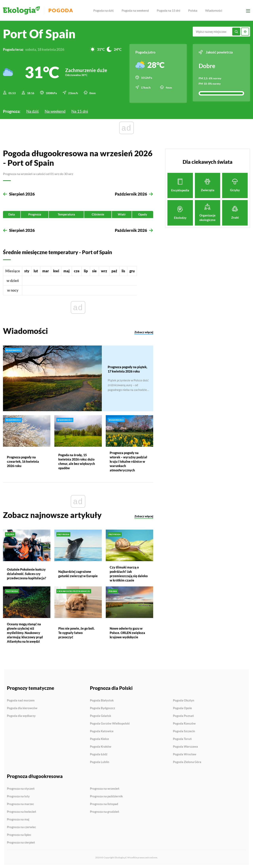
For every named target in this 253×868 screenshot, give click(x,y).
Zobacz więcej (144, 332)
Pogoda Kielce (99, 738)
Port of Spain (39, 34)
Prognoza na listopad (104, 803)
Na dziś (33, 110)
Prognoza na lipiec (19, 834)
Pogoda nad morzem (21, 700)
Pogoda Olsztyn (184, 700)
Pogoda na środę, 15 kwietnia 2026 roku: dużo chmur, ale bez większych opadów (77, 461)
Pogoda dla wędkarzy (21, 715)
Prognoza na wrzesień (105, 788)
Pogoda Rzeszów (184, 723)
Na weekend (55, 110)
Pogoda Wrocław (185, 754)
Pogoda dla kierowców (22, 707)
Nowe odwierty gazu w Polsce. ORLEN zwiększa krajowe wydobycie (127, 632)
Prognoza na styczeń (21, 788)
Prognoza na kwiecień (22, 811)
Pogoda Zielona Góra (187, 761)
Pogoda (64, 10)
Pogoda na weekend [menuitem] (137, 10)
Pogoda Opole (182, 707)
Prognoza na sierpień (21, 842)
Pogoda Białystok (102, 700)
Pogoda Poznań (183, 715)
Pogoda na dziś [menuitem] (105, 10)
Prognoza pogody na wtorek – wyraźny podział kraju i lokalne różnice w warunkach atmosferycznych (128, 461)
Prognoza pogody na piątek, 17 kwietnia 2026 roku (127, 368)
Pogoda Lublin (100, 761)
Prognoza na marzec (20, 803)
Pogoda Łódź (99, 754)
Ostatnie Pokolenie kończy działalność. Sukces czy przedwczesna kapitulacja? (26, 573)
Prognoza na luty (18, 796)
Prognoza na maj (18, 819)
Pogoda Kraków (101, 746)
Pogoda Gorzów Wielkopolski (110, 723)
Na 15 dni (80, 110)
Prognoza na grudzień (105, 811)
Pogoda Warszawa (185, 746)
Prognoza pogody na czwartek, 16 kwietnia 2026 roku (23, 461)
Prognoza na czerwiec (21, 826)
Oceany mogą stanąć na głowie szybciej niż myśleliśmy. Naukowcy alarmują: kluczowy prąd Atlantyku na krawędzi (25, 632)
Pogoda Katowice (102, 730)
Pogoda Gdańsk (101, 715)
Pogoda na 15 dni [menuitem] (170, 10)
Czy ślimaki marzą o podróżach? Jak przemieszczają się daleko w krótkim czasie (129, 573)
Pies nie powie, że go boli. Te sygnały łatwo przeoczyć (76, 632)
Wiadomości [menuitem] (215, 10)
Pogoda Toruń (182, 738)
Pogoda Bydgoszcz (102, 707)
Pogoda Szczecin (184, 730)
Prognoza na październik (106, 796)
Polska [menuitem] (194, 10)
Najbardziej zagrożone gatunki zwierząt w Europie (78, 573)
